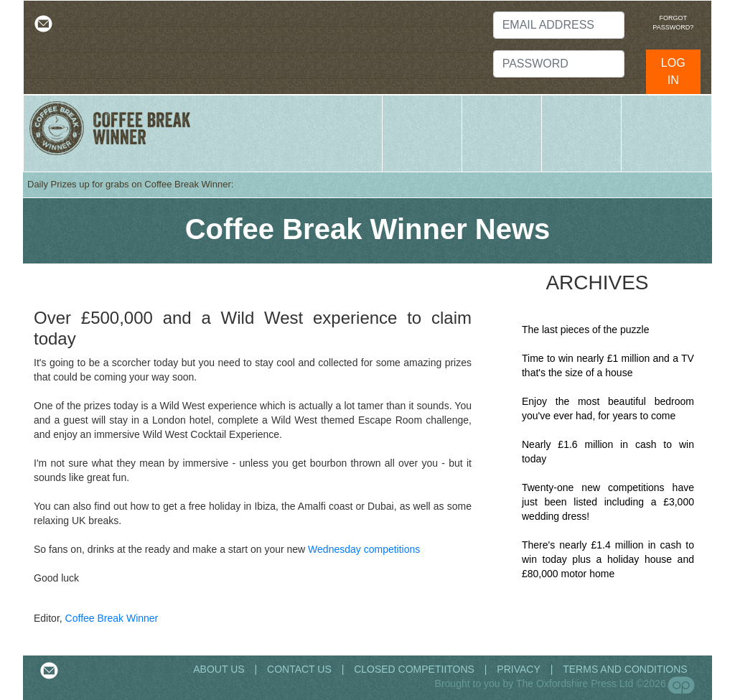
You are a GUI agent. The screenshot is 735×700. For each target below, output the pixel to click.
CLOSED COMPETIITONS (414, 669)
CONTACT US (299, 669)
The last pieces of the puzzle (585, 330)
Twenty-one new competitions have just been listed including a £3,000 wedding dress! (608, 502)
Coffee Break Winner (112, 618)
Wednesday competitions (364, 549)
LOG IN (673, 71)
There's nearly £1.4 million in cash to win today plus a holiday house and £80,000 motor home (608, 559)
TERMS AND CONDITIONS (625, 669)
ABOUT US (220, 669)
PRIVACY (518, 669)
